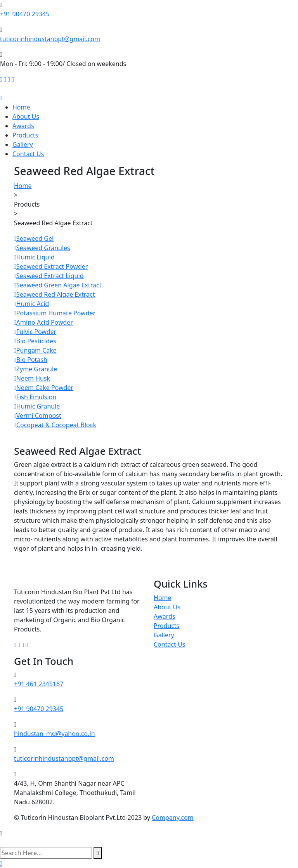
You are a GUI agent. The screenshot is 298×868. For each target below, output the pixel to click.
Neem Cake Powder (44, 388)
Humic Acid (31, 304)
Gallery (23, 144)
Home (21, 107)
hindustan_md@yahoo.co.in (55, 734)
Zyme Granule (36, 369)
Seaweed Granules (42, 248)
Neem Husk (32, 378)
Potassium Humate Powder (55, 313)
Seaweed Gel (34, 238)
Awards (23, 126)
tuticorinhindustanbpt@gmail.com (50, 39)
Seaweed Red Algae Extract (54, 294)
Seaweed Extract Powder (51, 266)
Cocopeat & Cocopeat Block (55, 425)
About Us (26, 117)
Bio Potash (31, 360)
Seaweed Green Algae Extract (58, 285)
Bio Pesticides (35, 341)
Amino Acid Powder (43, 322)
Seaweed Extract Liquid (49, 276)
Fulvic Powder (35, 332)
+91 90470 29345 (25, 14)
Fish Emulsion (35, 397)
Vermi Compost (38, 416)
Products (25, 135)
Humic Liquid (34, 257)
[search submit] (98, 853)
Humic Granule (37, 406)
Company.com (173, 818)
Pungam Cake (35, 350)
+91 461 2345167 (39, 684)
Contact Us (28, 154)
